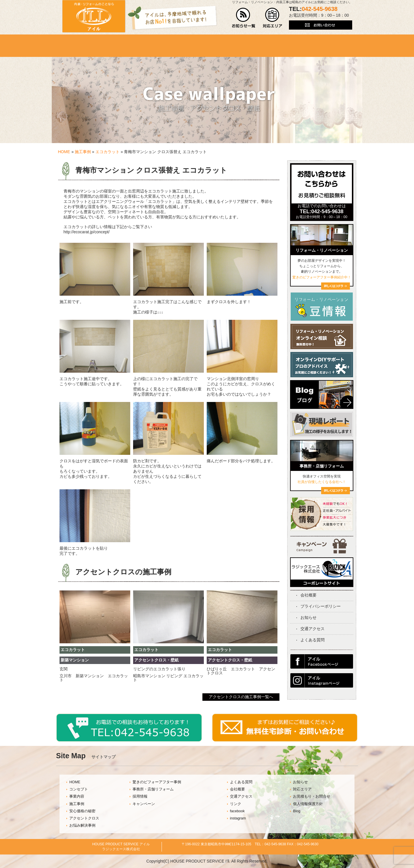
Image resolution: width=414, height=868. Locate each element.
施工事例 (83, 152)
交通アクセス (313, 629)
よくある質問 (313, 640)
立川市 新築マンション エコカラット (94, 678)
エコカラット (108, 152)
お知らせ (308, 617)
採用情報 (140, 796)
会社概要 (308, 595)
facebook (237, 811)
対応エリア (302, 789)
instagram (238, 818)
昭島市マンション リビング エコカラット (168, 678)
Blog (297, 811)
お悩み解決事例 (82, 825)
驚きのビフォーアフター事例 (157, 782)
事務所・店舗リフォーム (153, 789)
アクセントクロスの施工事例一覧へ (241, 697)
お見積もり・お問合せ (312, 796)
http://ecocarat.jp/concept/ (87, 232)
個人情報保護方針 (308, 804)
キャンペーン (144, 804)
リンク (236, 804)
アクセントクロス (84, 818)
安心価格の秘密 (82, 811)
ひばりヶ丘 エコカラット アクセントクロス (241, 671)
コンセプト (79, 789)
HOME (64, 152)
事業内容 (77, 796)
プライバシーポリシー (321, 606)
